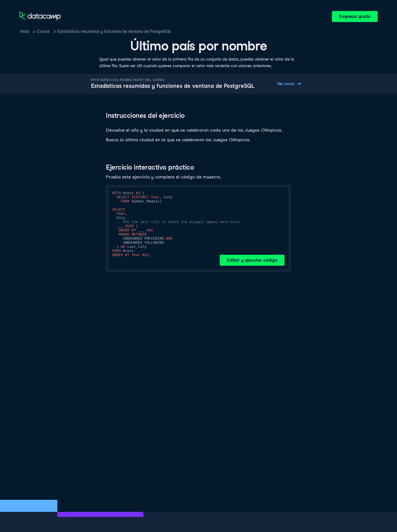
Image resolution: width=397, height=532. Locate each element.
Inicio (25, 31)
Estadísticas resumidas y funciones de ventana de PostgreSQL (114, 31)
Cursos (43, 31)
